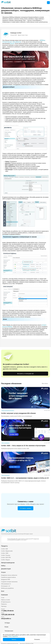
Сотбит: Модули (5, 560)
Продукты (4, 546)
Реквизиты (4, 604)
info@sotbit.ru (6, 619)
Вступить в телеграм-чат (25, 374)
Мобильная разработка (7, 588)
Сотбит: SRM (5, 553)
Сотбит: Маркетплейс (7, 551)
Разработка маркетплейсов (8, 577)
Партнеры (4, 606)
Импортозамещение (8, 563)
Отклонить (37, 639)
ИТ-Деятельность (6, 602)
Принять (14, 639)
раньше (12, 44)
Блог (3, 591)
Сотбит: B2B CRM (6, 558)
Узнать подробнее (13, 636)
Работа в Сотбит (6, 600)
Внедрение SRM (6, 579)
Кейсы (3, 566)
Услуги (3, 572)
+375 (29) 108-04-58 (8, 615)
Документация (6, 569)
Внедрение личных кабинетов (9, 575)
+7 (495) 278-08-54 (7, 611)
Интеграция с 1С (6, 586)
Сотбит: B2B (4, 549)
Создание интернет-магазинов (9, 582)
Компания (4, 595)
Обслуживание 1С (6, 584)
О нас (3, 598)
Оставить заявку (25, 508)
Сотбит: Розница (6, 555)
